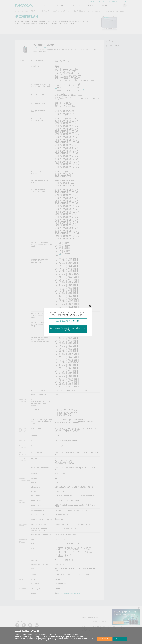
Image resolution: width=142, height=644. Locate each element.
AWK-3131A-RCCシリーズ (95, 11)
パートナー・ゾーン (105, 1)
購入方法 (91, 5)
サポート (77, 5)
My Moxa (115, 1)
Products (25, 11)
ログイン (123, 1)
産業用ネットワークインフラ (40, 11)
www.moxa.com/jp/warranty (69, 593)
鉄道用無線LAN (79, 11)
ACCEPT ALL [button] (120, 639)
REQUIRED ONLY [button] (105, 639)
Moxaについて (108, 5)
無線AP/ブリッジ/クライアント (61, 11)
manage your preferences (51, 638)
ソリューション (59, 5)
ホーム (17, 11)
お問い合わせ (94, 1)
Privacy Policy (47, 640)
